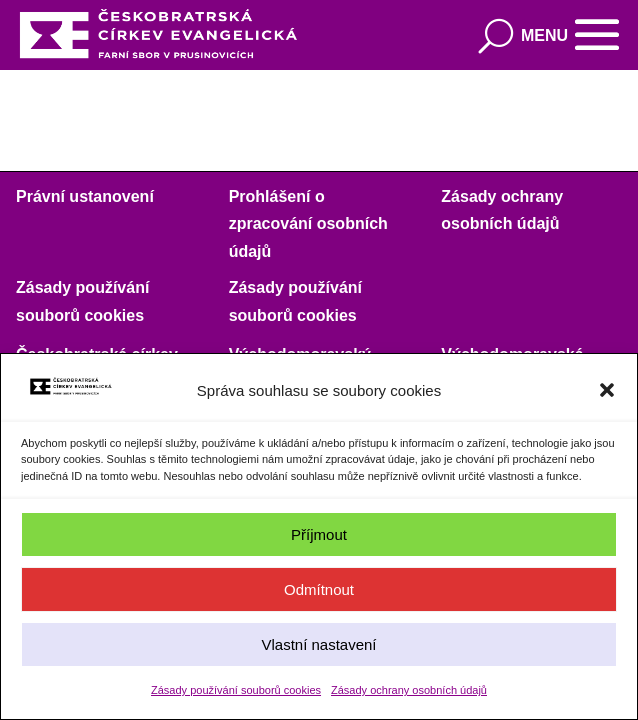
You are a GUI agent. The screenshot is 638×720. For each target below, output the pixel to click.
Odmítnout (319, 589)
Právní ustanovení (85, 196)
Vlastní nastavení (318, 644)
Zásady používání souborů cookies (236, 690)
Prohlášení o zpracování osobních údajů (308, 223)
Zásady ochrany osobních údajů (409, 690)
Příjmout (319, 534)
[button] (607, 390)
